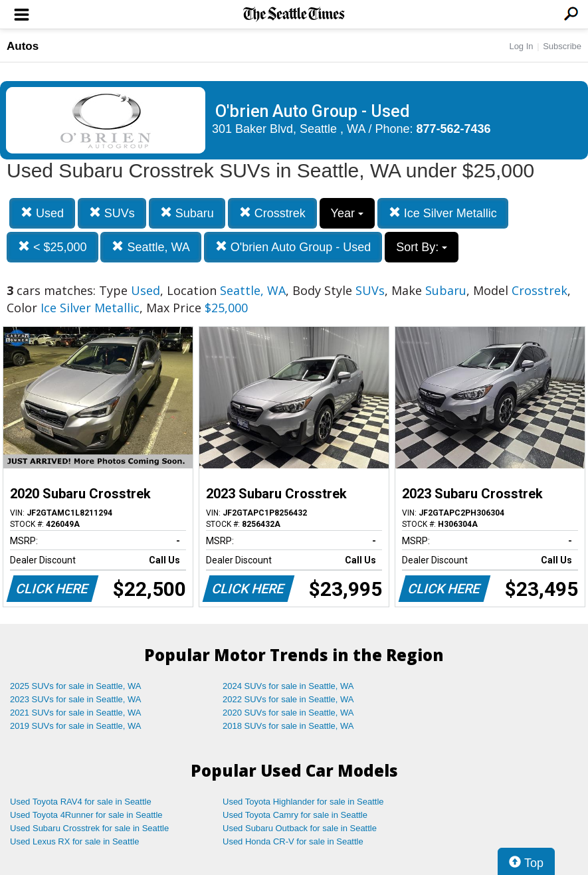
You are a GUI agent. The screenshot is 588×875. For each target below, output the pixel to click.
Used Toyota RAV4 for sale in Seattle (81, 802)
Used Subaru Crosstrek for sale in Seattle (89, 828)
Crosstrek (272, 213)
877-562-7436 (454, 129)
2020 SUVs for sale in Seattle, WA (288, 713)
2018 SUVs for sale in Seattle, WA (288, 726)
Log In (521, 46)
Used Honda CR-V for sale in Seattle (293, 841)
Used (42, 213)
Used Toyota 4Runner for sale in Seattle (86, 815)
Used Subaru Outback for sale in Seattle (300, 828)
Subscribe (562, 46)
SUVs (112, 213)
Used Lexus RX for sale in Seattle (74, 841)
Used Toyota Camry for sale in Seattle (295, 815)
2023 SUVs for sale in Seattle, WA (76, 699)
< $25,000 (52, 247)
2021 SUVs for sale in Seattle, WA (76, 713)
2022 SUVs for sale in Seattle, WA (288, 699)
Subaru (187, 213)
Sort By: (422, 247)
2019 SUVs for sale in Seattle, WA (76, 726)
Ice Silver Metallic (443, 213)
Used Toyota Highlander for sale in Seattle (303, 802)
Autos (23, 46)
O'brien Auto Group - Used (293, 247)
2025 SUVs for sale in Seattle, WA (76, 686)
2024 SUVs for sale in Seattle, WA (288, 686)
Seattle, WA (150, 247)
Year (347, 213)
